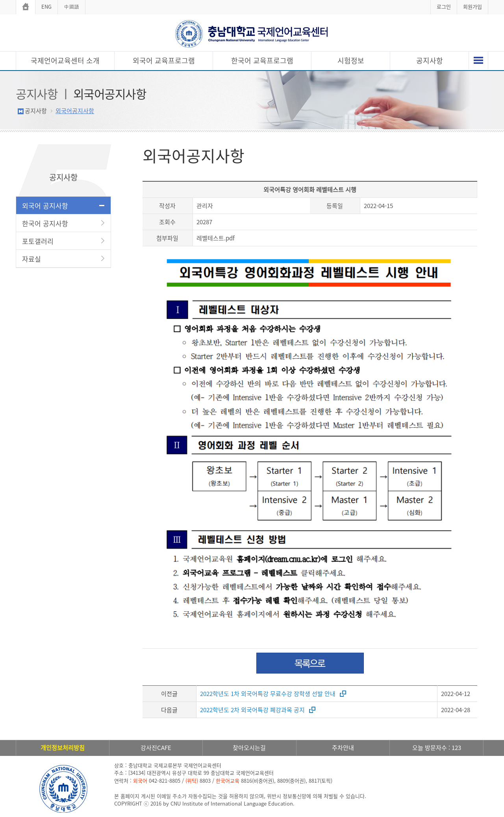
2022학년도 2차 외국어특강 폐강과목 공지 (252, 710)
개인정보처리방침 (63, 748)
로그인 (444, 7)
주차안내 (343, 748)
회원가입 (472, 7)
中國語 (71, 7)
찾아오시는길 (249, 748)
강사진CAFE (156, 748)
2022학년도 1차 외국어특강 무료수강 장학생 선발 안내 (268, 694)
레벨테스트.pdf (216, 238)
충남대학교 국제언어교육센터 (252, 34)
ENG (46, 7)
